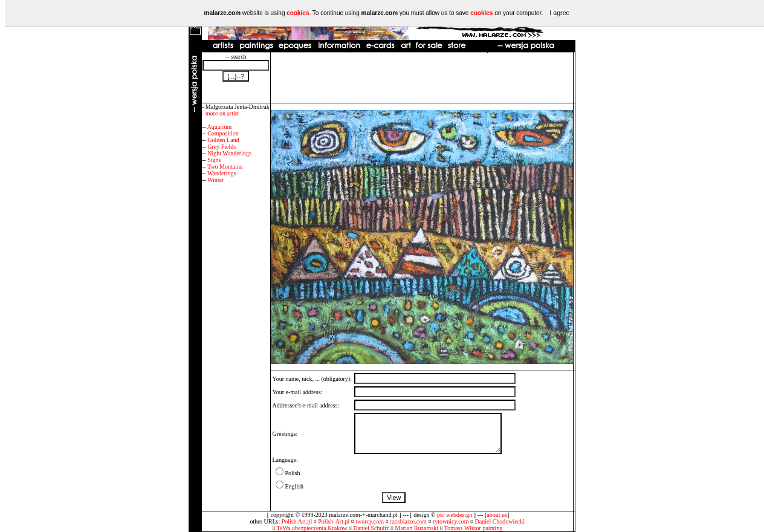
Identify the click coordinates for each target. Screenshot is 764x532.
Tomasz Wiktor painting (473, 528)
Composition (223, 133)
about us (497, 515)
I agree (559, 13)
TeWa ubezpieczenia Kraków (312, 528)
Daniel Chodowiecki (500, 521)
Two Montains (225, 167)
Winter (215, 180)
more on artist (222, 113)
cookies (298, 13)
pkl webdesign (455, 515)
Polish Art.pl (297, 521)
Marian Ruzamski (417, 528)
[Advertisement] (422, 78)
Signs (214, 160)
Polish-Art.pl (334, 521)
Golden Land (223, 140)
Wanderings (222, 173)
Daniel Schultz (371, 528)
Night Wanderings (229, 153)
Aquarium (220, 127)
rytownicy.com (451, 521)
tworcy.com (370, 521)
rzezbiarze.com (408, 521)
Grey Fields (222, 147)
